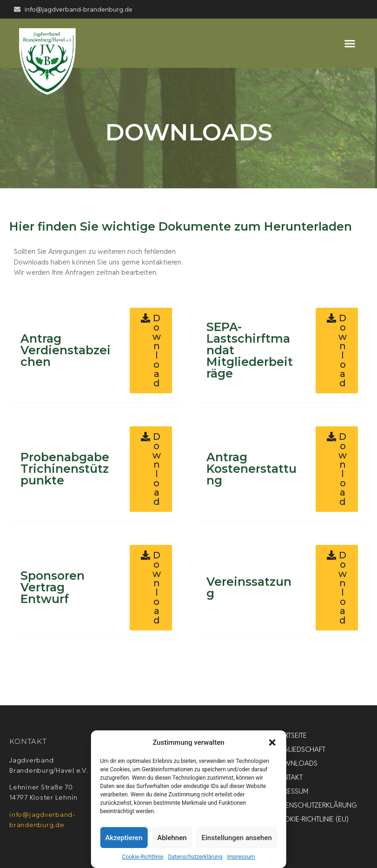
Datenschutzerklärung (195, 857)
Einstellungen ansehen (237, 838)
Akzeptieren (124, 838)
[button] (272, 742)
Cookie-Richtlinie (142, 857)
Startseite (290, 735)
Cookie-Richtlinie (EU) (311, 819)
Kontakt (288, 777)
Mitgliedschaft (299, 749)
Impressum (241, 857)
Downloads (295, 763)
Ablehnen (172, 838)
